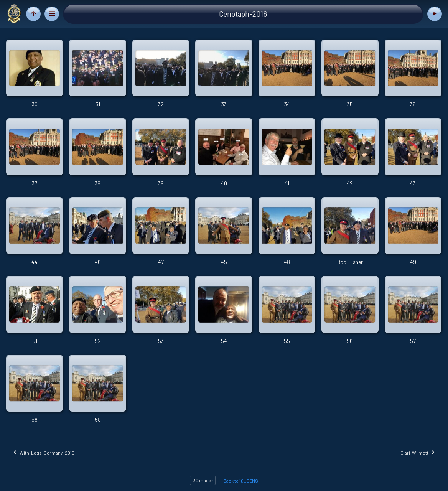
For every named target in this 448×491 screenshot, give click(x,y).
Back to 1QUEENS (241, 481)
